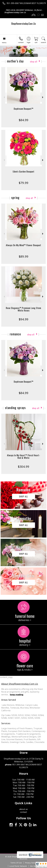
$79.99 (23, 183)
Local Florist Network (18, 866)
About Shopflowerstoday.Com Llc (20, 684)
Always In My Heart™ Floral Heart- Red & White (24, 456)
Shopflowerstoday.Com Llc (23, 24)
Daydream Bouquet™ (24, 109)
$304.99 (23, 467)
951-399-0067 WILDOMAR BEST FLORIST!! (26, 3)
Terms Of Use (16, 863)
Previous (4, 97)
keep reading (17, 695)
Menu (4, 42)
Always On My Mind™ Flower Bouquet (23, 245)
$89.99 (23, 256)
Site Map (34, 866)
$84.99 (23, 120)
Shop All (34, 62)
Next (43, 97)
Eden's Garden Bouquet (24, 171)
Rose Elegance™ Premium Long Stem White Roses (23, 309)
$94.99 (23, 319)
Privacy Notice (31, 863)
